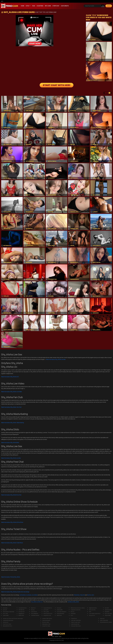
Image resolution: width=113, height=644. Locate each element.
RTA (53, 637)
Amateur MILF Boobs (47, 618)
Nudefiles (107, 612)
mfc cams (48, 6)
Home (23, 6)
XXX (90, 612)
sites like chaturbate (76, 620)
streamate (73, 613)
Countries (40, 6)
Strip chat (56, 6)
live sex (33, 610)
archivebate (23, 595)
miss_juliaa (46, 612)
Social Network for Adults (106, 622)
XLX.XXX (107, 608)
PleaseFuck (74, 618)
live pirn (73, 612)
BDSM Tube (21, 615)
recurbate (29, 595)
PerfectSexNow (61, 613)
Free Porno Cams (7, 624)
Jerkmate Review (35, 615)
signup (109, 6)
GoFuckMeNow (35, 613)
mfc (2, 1)
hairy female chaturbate (9, 612)
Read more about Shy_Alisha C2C (10, 377)
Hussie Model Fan (48, 608)
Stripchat (82, 595)
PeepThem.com (47, 615)
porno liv (5, 610)
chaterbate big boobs (8, 620)
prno (72, 615)
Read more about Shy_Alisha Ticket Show (12, 543)
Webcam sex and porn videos (78, 608)
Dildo (10, 443)
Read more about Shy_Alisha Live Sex (56, 359)
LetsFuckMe (6, 615)
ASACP (56, 637)
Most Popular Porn (48, 613)
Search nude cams (76, 622)
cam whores (34, 612)
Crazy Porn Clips (46, 626)
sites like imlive (108, 610)
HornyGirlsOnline (23, 608)
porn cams (5, 613)
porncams (46, 610)
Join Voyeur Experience (95, 613)
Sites (27, 6)
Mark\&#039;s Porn (7, 626)
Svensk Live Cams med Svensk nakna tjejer (13, 618)
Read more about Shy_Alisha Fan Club (11, 407)
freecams (5, 608)
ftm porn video (46, 622)
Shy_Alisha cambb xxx (37, 602)
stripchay (102, 618)
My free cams (91, 595)
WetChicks (59, 615)
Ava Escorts (6, 622)
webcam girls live (75, 624)
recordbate (35, 595)
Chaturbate (65, 6)
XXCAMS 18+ (22, 610)
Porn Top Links (108, 613)
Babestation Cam (46, 624)
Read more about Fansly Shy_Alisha (11, 577)
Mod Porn (33, 608)
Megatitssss (21, 613)
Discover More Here (76, 626)
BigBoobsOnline (93, 608)
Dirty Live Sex (92, 610)
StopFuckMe (108, 615)
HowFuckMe (60, 610)
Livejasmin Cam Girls (76, 610)
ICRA (60, 637)
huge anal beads (46, 620)
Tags (34, 6)
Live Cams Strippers (62, 612)
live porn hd (92, 615)
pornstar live (22, 612)
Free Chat (11, 495)
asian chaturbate (104, 620)
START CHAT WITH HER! (57, 85)
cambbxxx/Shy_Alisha (73, 602)
